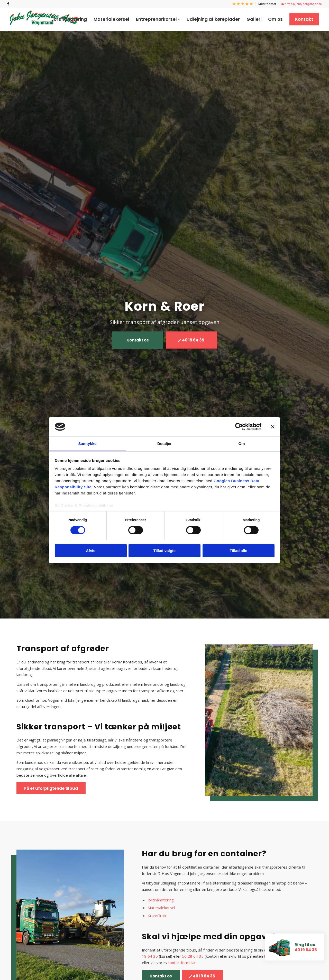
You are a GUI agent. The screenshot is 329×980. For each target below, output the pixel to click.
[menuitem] (243, 4)
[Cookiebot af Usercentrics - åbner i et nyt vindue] (239, 427)
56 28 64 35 (193, 956)
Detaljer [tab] (164, 444)
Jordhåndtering (161, 900)
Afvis (91, 551)
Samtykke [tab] (88, 444)
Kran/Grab (157, 916)
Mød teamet (267, 4)
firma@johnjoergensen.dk (302, 4)
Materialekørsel (161, 908)
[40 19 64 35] (191, 340)
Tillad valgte (164, 551)
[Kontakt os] (138, 340)
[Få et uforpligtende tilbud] (51, 788)
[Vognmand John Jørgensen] (45, 19)
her (111, 505)
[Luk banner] (273, 427)
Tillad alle (238, 551)
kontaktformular (182, 963)
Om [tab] (241, 444)
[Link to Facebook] (8, 4)
